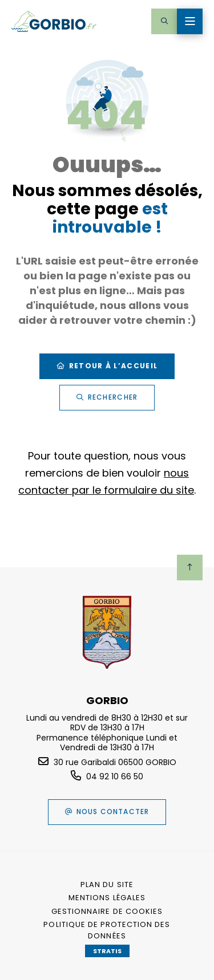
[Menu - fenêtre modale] (190, 21)
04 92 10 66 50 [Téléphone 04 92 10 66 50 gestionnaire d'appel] (115, 776)
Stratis (107, 951)
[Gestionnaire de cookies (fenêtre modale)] (107, 912)
